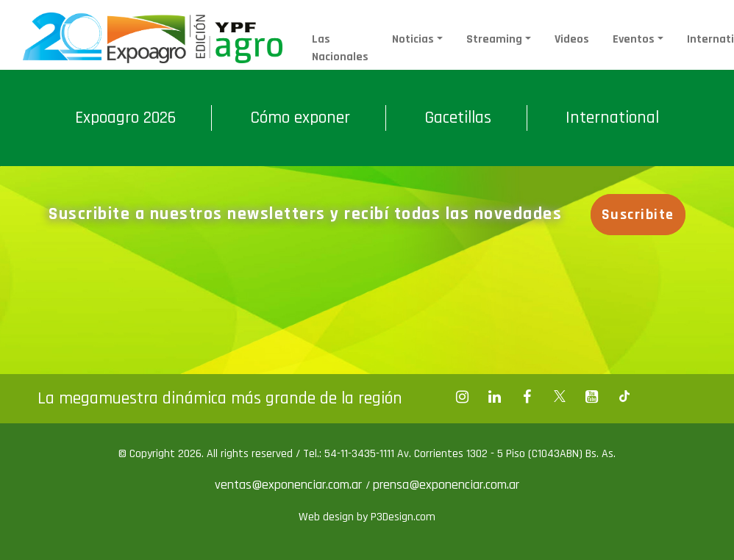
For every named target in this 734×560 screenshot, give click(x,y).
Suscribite (638, 215)
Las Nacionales (340, 48)
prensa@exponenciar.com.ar (446, 485)
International (612, 118)
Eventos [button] (634, 39)
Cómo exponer (300, 118)
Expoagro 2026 (125, 118)
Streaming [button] (494, 39)
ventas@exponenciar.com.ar (290, 485)
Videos (572, 39)
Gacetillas (458, 118)
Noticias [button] (413, 39)
